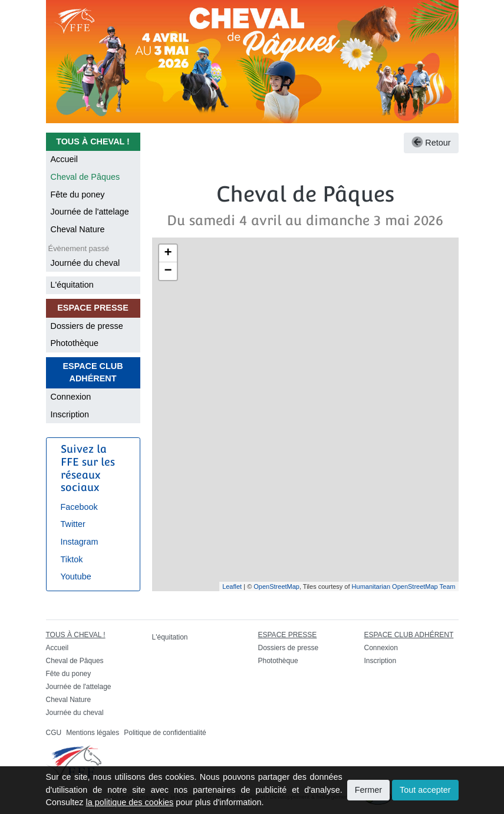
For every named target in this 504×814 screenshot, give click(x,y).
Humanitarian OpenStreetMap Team (404, 586)
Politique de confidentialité (165, 733)
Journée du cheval (85, 263)
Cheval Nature (78, 229)
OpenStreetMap (276, 586)
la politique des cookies (130, 802)
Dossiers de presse (87, 326)
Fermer (368, 790)
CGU (54, 733)
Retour (431, 143)
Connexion (71, 397)
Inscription (70, 414)
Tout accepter (425, 790)
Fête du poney (78, 195)
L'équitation (72, 285)
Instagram (80, 542)
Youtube (76, 576)
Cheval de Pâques (85, 177)
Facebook (79, 507)
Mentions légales (93, 733)
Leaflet (232, 586)
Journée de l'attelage (90, 212)
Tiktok (72, 559)
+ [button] (168, 253)
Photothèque (75, 343)
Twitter (73, 524)
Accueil (64, 159)
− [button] (168, 271)
